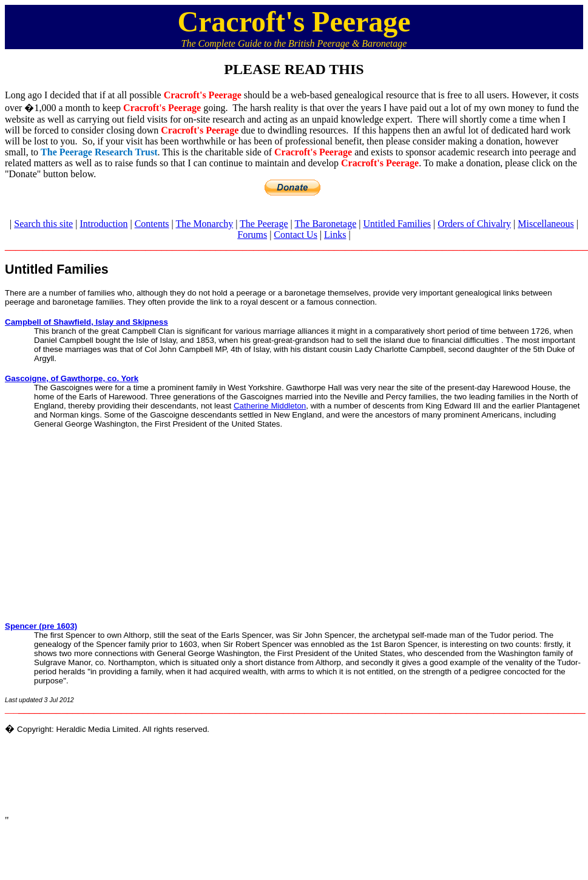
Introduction (103, 224)
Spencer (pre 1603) (41, 626)
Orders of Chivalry (474, 224)
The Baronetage (326, 224)
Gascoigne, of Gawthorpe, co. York (72, 378)
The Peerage (264, 224)
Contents (152, 224)
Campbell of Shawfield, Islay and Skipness (86, 322)
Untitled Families (397, 224)
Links (335, 235)
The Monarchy (205, 224)
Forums (252, 235)
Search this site (43, 224)
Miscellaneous (546, 224)
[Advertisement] (294, 520)
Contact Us (296, 235)
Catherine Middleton (270, 406)
